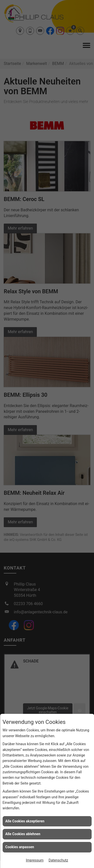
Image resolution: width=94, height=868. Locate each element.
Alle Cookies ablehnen (23, 834)
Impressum (35, 860)
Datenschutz (58, 860)
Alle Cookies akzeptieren (25, 821)
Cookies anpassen (20, 847)
